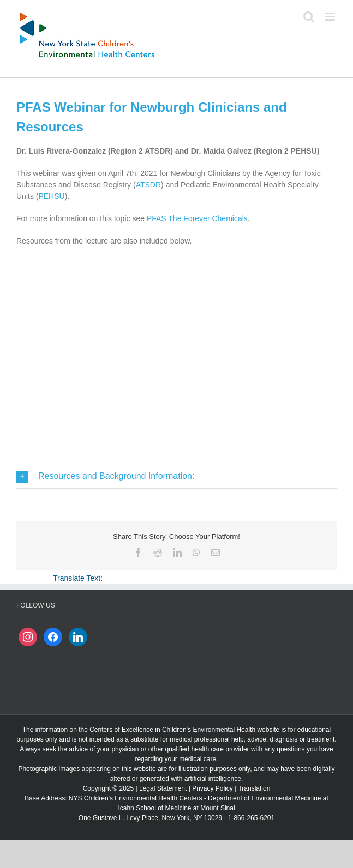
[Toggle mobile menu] (331, 17)
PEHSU (51, 196)
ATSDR (148, 185)
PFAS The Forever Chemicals (197, 218)
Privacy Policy (213, 788)
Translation (254, 788)
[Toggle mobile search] (309, 17)
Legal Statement (163, 788)
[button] (176, 477)
